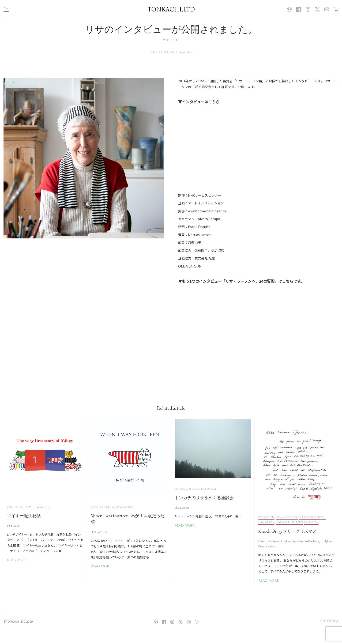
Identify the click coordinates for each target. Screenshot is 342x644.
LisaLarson (184, 52)
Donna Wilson (287, 518)
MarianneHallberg (289, 522)
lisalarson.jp (329, 621)
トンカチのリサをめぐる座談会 (204, 498)
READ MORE (17, 560)
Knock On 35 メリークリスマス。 (290, 532)
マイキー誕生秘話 (24, 516)
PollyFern (311, 522)
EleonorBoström (312, 518)
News (171, 52)
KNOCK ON (158, 52)
